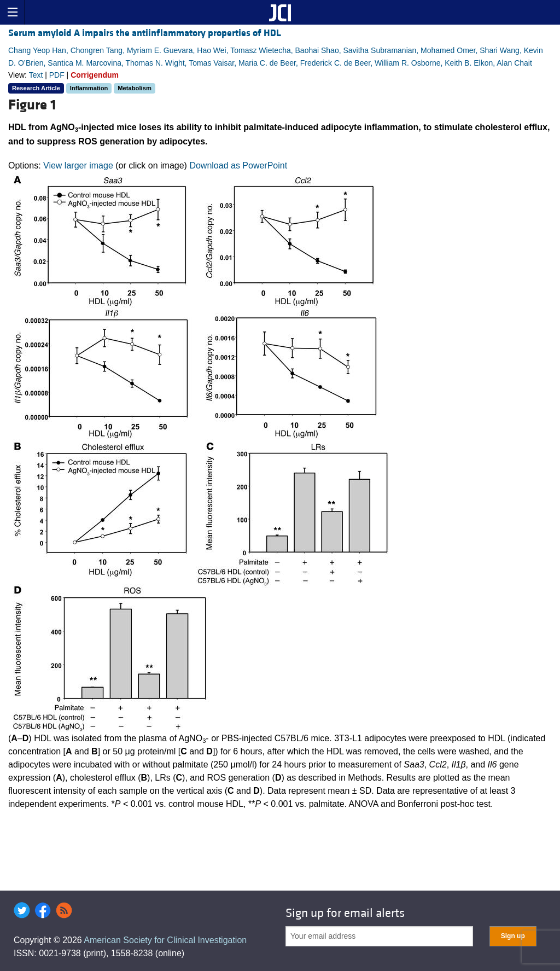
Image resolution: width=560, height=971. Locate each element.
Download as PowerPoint (238, 165)
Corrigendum (95, 75)
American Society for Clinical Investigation (165, 940)
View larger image (78, 165)
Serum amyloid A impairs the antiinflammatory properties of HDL (145, 33)
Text (36, 75)
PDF (57, 75)
